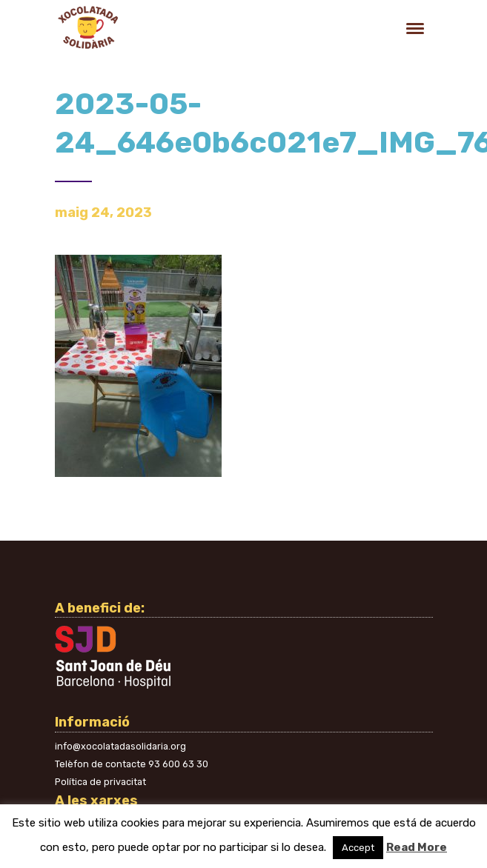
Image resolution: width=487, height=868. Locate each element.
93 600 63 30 (178, 764)
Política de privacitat (100, 782)
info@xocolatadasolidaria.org (120, 746)
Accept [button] (358, 848)
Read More (417, 847)
